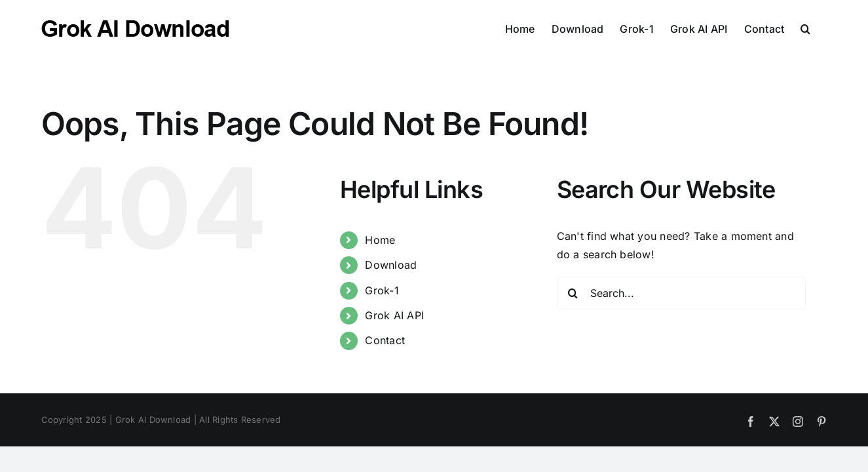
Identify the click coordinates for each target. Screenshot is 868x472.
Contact (385, 340)
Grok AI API (394, 315)
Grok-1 (382, 290)
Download (391, 265)
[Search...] (681, 293)
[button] (822, 28)
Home (380, 240)
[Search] (573, 293)
